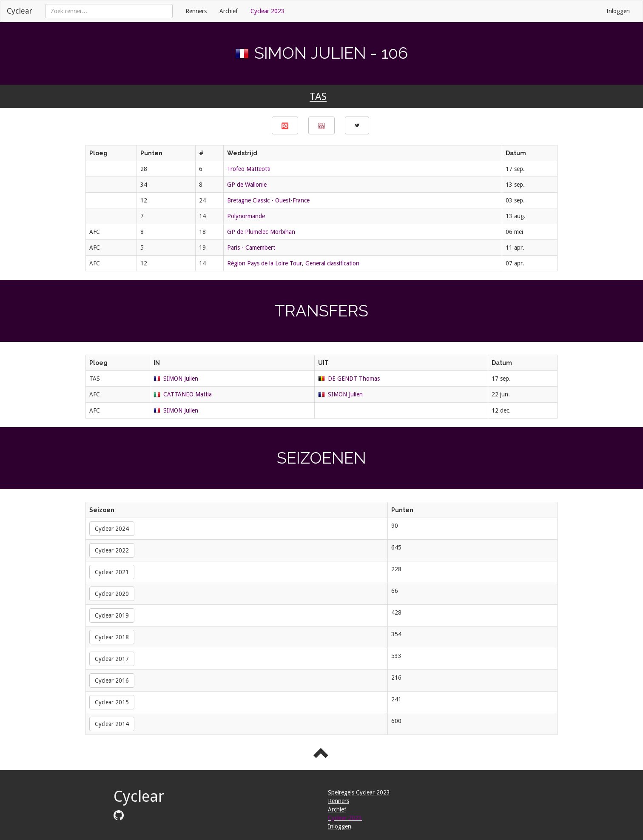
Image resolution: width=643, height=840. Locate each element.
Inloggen (618, 11)
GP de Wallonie (247, 185)
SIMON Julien (181, 379)
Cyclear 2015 (112, 702)
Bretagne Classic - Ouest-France (268, 200)
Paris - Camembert (251, 248)
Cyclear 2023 (267, 11)
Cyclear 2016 (112, 681)
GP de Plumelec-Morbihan (261, 232)
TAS (318, 97)
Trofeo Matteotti (249, 169)
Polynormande (246, 216)
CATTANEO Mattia (188, 394)
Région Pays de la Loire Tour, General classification (293, 263)
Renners (196, 11)
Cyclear (20, 11)
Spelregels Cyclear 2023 (359, 792)
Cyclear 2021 (112, 572)
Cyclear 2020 (112, 594)
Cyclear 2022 (112, 550)
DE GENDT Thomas (354, 379)
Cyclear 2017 (112, 659)
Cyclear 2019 (112, 615)
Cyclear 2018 (112, 637)
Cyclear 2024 (112, 529)
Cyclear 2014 (112, 724)
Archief (229, 11)
